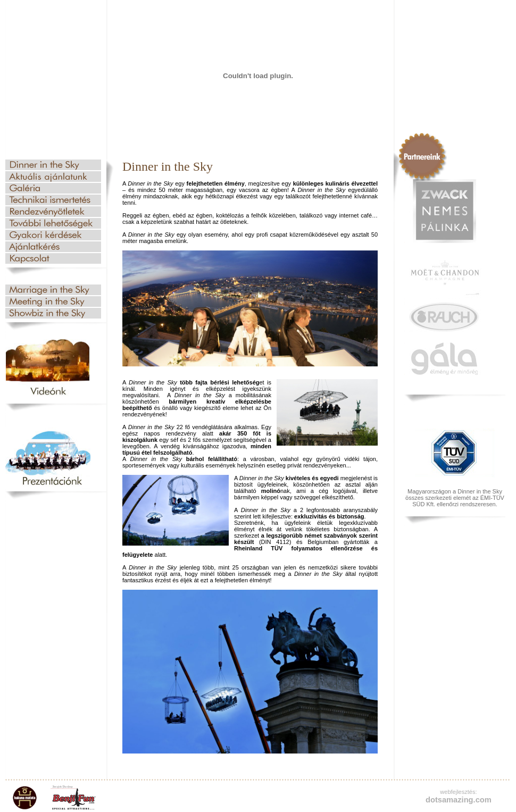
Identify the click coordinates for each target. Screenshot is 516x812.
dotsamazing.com (459, 800)
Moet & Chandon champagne (444, 277)
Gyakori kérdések (53, 235)
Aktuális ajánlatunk (53, 177)
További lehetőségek (53, 223)
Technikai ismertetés (53, 200)
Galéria (53, 188)
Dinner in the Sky (53, 165)
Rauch (444, 317)
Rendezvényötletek (53, 212)
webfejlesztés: (458, 792)
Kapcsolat (53, 258)
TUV (455, 453)
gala (444, 359)
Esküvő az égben (53, 290)
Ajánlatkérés (53, 247)
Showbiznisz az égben (53, 313)
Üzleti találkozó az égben (53, 302)
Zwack (444, 211)
